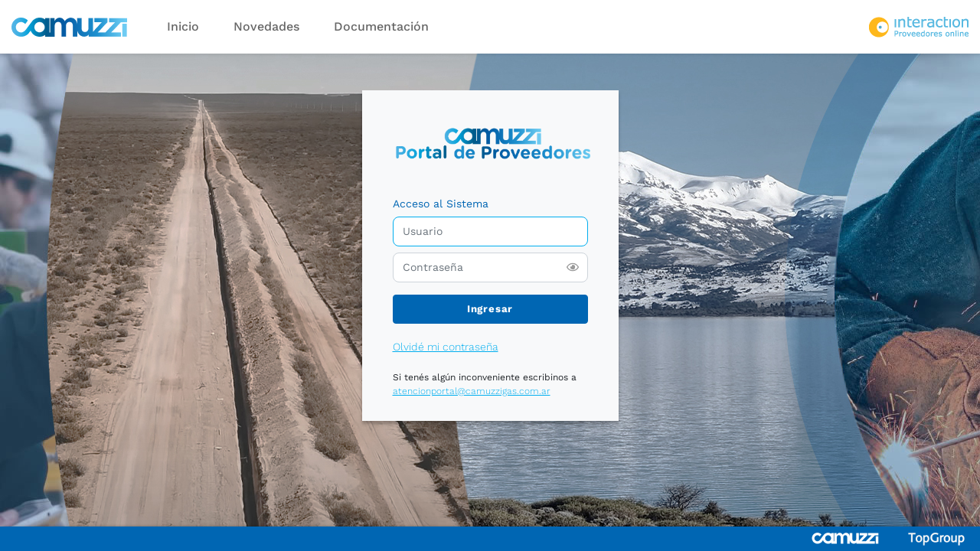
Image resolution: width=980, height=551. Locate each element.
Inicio (183, 26)
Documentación (381, 26)
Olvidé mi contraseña (446, 347)
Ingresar (490, 309)
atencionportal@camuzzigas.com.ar (472, 391)
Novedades (266, 26)
